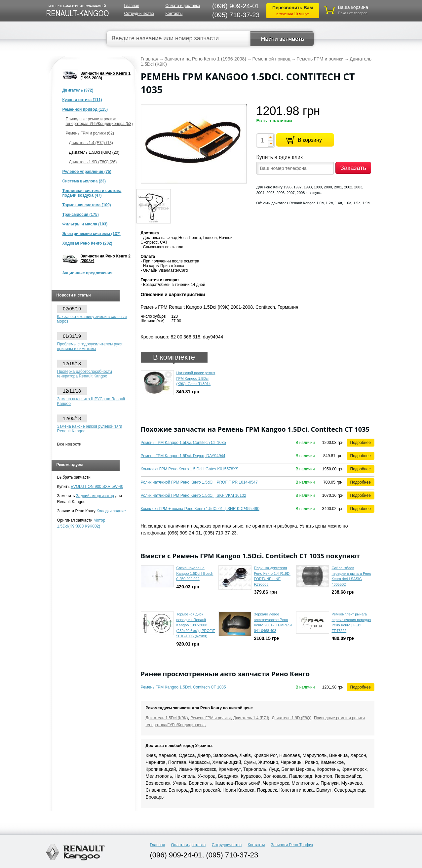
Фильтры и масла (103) (85, 224)
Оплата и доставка (183, 6)
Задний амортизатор (95, 496)
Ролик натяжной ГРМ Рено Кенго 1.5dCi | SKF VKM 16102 (193, 495)
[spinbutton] (262, 140)
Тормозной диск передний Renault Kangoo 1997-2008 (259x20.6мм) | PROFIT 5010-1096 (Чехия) (196, 625)
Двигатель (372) (78, 90)
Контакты (174, 14)
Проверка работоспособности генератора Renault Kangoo (85, 374)
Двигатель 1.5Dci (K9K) (167, 718)
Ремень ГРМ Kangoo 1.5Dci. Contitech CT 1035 (183, 443)
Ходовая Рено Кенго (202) (87, 243)
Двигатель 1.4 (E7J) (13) (91, 143)
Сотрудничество (139, 14)
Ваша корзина (353, 7)
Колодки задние (111, 511)
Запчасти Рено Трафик (292, 845)
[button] (271, 137)
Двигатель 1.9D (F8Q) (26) (93, 162)
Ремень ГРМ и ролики (211, 718)
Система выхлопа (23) (84, 181)
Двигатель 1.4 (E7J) (251, 718)
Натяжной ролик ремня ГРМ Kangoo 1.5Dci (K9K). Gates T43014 (196, 378)
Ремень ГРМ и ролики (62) (90, 133)
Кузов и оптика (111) (82, 100)
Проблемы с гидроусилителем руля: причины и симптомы (90, 346)
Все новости (69, 444)
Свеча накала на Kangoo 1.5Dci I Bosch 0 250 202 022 (195, 573)
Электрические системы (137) (92, 234)
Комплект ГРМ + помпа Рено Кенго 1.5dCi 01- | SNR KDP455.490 (200, 509)
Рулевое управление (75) (87, 172)
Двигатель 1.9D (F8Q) (291, 718)
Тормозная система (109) (87, 205)
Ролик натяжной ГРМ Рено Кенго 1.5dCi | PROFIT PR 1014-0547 (199, 482)
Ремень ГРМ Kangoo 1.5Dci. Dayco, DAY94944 (183, 456)
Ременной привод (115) (85, 109)
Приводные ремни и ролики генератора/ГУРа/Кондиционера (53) (99, 121)
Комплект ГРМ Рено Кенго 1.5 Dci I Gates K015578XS (190, 469)
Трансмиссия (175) (81, 215)
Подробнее (361, 443)
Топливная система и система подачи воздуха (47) (92, 193)
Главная (132, 6)
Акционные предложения (88, 273)
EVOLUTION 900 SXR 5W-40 (97, 487)
